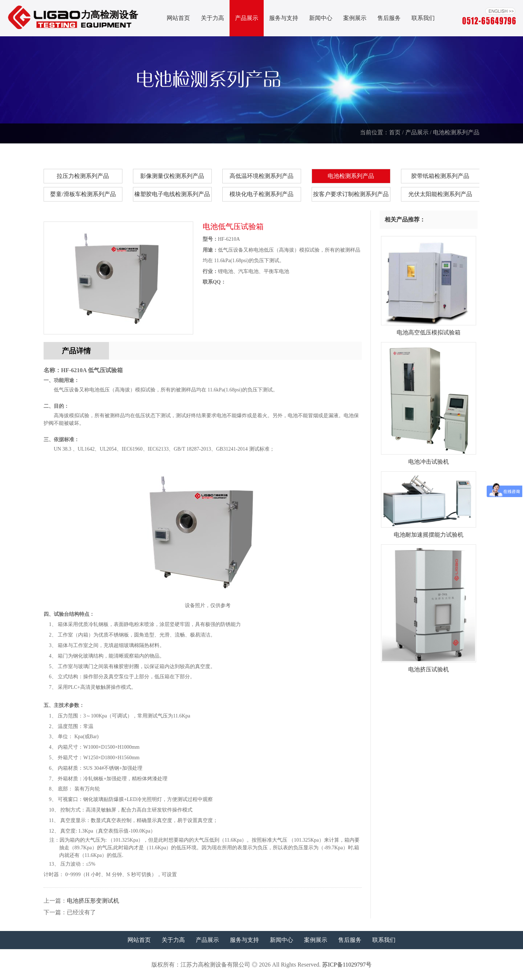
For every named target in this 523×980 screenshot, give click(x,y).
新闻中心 (321, 18)
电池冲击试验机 (429, 459)
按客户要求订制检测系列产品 (351, 194)
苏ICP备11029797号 (347, 965)
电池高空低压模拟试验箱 (429, 330)
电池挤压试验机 (429, 667)
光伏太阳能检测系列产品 (440, 194)
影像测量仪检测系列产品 (172, 176)
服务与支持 (284, 18)
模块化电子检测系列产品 (261, 194)
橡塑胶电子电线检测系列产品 (172, 194)
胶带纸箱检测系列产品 (440, 176)
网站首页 (178, 18)
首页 (395, 132)
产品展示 (247, 18)
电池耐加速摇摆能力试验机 (429, 532)
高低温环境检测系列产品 (261, 176)
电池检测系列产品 (456, 132)
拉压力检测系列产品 (83, 176)
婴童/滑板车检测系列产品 (83, 194)
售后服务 (389, 18)
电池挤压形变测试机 (93, 901)
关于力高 (212, 18)
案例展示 (355, 18)
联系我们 (423, 18)
